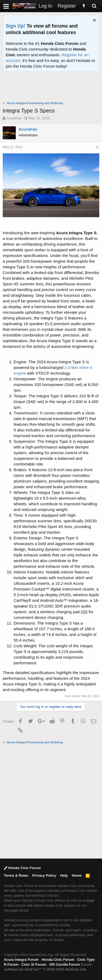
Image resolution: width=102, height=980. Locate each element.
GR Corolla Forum (65, 964)
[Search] (94, 6)
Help (64, 875)
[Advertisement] (52, 87)
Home (77, 875)
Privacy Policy (44, 875)
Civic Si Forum (34, 964)
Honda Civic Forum (22, 868)
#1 (98, 147)
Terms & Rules (16, 875)
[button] (6, 6)
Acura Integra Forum (21, 960)
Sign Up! (16, 26)
